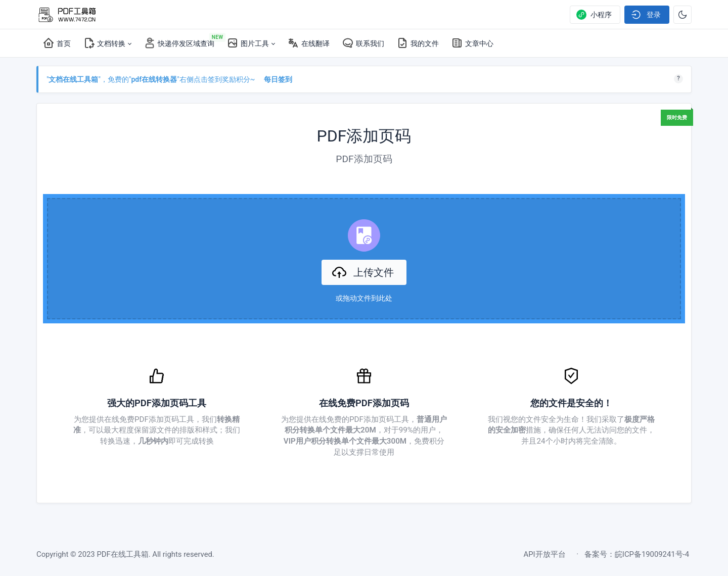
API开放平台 (545, 554)
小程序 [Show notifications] (594, 15)
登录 (646, 15)
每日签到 (278, 79)
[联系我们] (363, 43)
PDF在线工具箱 (122, 554)
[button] (107, 43)
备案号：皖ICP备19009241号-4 (637, 554)
